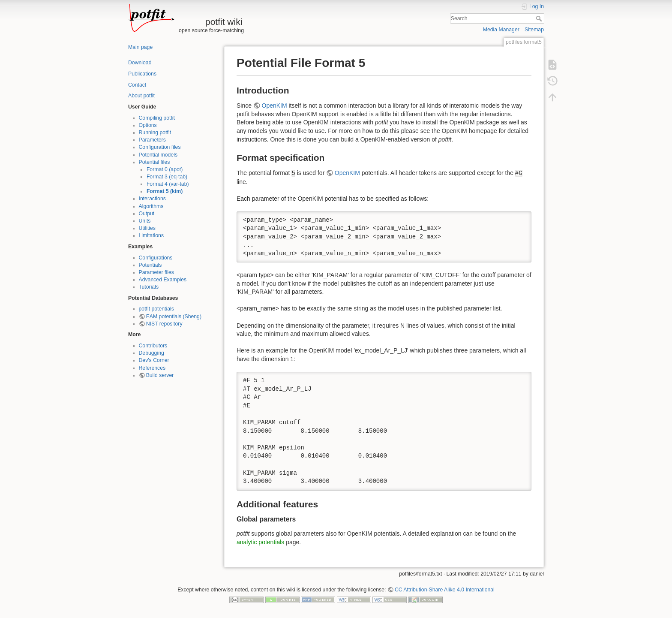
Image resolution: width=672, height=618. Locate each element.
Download (140, 63)
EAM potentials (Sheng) (174, 317)
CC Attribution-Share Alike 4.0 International (445, 590)
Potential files (154, 162)
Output (147, 214)
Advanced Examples (163, 280)
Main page (140, 47)
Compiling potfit (157, 118)
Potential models (158, 155)
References (152, 368)
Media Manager (501, 30)
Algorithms (151, 206)
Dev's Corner (154, 360)
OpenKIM (274, 106)
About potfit (141, 96)
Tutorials (149, 287)
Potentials (150, 265)
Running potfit (155, 133)
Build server (160, 375)
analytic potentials (260, 542)
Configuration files (160, 147)
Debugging (151, 353)
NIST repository (164, 324)
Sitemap (534, 30)
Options (148, 125)
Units (145, 221)
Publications (142, 74)
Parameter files (156, 272)
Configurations (156, 258)
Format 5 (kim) (165, 191)
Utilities (147, 228)
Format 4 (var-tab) (168, 184)
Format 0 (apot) (165, 169)
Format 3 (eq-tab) (167, 177)
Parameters (152, 140)
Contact (137, 85)
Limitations (151, 235)
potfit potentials (156, 309)
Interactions (152, 199)
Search (540, 18)
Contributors (153, 346)
